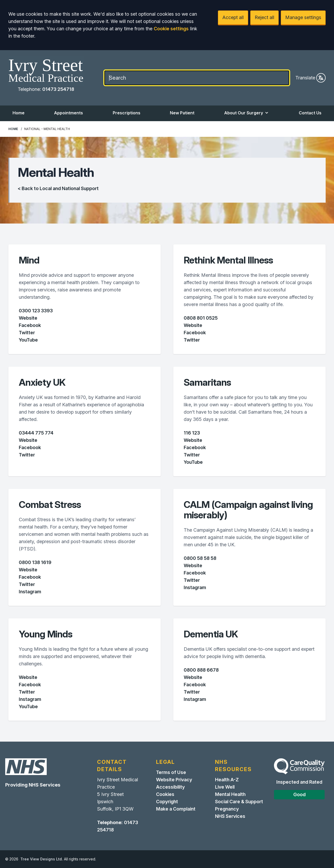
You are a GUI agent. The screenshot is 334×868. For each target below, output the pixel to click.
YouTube (28, 340)
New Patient (182, 113)
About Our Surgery (247, 113)
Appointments (68, 113)
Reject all (264, 17)
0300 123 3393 (36, 311)
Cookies (165, 794)
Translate (311, 78)
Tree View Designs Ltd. (42, 859)
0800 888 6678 (201, 670)
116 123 (192, 433)
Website (28, 318)
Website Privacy (174, 780)
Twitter (27, 333)
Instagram (30, 592)
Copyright (167, 802)
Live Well (225, 787)
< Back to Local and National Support (58, 188)
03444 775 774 (36, 433)
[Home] (46, 71)
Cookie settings (171, 29)
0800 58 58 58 (200, 558)
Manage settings (303, 17)
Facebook (30, 325)
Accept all (233, 17)
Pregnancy (227, 809)
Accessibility (170, 787)
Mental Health (230, 794)
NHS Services (230, 816)
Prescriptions (127, 113)
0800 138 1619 (35, 562)
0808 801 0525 (201, 318)
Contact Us (310, 113)
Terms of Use (171, 772)
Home (19, 113)
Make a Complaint (176, 809)
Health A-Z (227, 780)
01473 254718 (58, 89)
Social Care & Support (239, 802)
